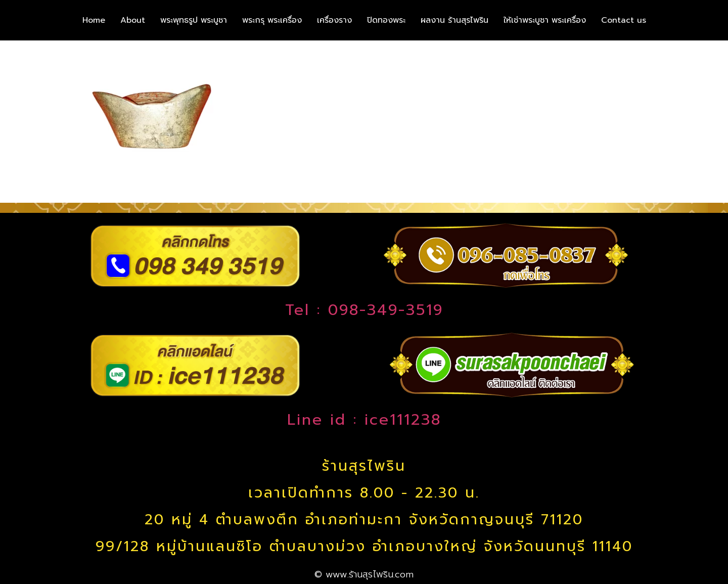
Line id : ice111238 (364, 420)
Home (94, 20)
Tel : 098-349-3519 (364, 310)
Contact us (624, 20)
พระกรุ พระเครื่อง (272, 20)
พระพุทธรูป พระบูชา (194, 20)
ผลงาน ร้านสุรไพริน (454, 20)
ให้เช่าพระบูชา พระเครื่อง (545, 20)
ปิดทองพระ (386, 20)
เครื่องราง (334, 20)
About (133, 20)
